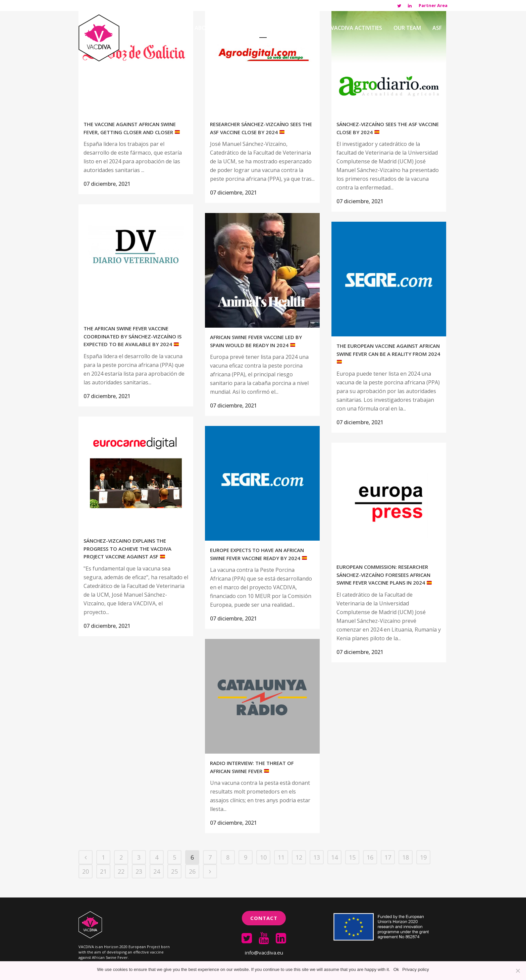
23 (139, 871)
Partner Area (433, 5)
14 (334, 857)
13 (317, 857)
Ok (396, 969)
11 (281, 857)
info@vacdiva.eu (264, 952)
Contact (264, 918)
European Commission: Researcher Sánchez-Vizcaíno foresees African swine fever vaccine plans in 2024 (384, 575)
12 (299, 857)
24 (157, 871)
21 (103, 871)
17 (388, 857)
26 (192, 871)
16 (370, 857)
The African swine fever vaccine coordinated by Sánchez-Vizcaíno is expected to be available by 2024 (133, 336)
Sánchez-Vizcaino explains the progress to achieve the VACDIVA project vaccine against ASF (127, 549)
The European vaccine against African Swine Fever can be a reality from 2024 (388, 353)
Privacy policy (415, 969)
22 (121, 871)
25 (174, 871)
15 (352, 857)
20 (86, 871)
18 (406, 857)
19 (423, 857)
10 (263, 857)
